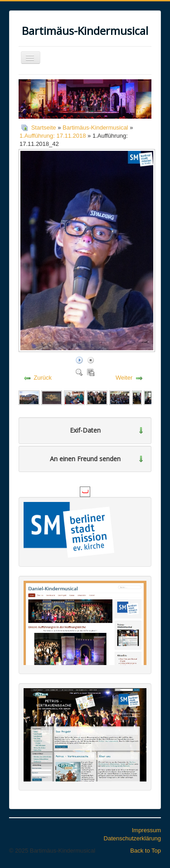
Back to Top (146, 851)
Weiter (124, 378)
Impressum (146, 830)
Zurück (43, 378)
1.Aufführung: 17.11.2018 (53, 136)
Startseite (44, 128)
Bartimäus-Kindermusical (95, 128)
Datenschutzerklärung (132, 838)
